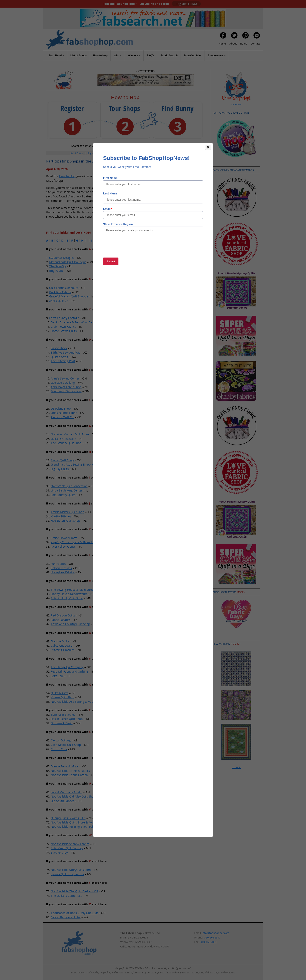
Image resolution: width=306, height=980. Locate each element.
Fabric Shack (59, 348)
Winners (134, 55)
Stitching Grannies (63, 650)
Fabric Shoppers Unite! (66, 917)
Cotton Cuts (59, 749)
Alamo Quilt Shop (62, 460)
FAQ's (151, 55)
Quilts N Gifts (60, 693)
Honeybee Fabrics (63, 572)
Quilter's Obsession (63, 439)
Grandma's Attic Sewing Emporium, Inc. (77, 464)
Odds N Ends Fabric (64, 413)
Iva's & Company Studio (67, 792)
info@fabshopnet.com (216, 933)
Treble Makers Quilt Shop (68, 512)
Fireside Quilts (60, 641)
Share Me (236, 105)
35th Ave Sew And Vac (65, 352)
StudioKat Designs (61, 258)
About (233, 44)
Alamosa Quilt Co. (62, 417)
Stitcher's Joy (59, 853)
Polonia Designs (61, 568)
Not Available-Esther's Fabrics (70, 771)
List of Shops (78, 55)
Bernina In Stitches (63, 715)
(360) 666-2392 (212, 937)
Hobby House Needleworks (69, 594)
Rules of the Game (113, 176)
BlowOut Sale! (193, 55)
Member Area (108, 153)
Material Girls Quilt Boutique (68, 262)
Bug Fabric (56, 271)
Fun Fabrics (58, 564)
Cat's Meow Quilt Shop (66, 745)
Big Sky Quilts (60, 469)
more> (241, 592)
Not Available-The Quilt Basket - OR (74, 891)
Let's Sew (57, 676)
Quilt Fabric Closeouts (64, 288)
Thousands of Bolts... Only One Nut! (74, 913)
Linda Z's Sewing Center (67, 490)
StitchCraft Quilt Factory (67, 848)
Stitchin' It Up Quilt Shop (67, 598)
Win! (118, 55)
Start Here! (56, 55)
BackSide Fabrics (60, 292)
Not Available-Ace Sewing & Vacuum (75, 702)
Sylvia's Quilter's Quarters (67, 874)
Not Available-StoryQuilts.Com (71, 870)
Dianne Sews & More (65, 766)
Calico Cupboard (62, 646)
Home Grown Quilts (64, 331)
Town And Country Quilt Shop (70, 624)
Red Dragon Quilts (63, 615)
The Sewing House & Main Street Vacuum (78, 590)
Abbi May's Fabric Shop (66, 387)
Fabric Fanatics (61, 620)
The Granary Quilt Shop (66, 443)
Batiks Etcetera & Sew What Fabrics (74, 322)
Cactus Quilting (61, 740)
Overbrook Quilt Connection (69, 486)
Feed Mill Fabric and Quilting (69, 671)
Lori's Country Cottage (64, 318)
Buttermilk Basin (62, 723)
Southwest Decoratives (66, 391)
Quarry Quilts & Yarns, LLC (68, 818)
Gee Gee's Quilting (63, 383)
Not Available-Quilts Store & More (73, 822)
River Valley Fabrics (63, 546)
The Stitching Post (63, 361)
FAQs (149, 153)
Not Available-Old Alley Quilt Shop (73, 796)
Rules (244, 44)
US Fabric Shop (61, 409)
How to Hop (100, 55)
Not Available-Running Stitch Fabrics (75, 827)
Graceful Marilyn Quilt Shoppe (69, 296)
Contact (255, 44)
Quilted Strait (60, 357)
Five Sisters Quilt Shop (65, 521)
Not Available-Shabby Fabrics (70, 844)
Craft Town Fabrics (63, 327)
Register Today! (186, 4)
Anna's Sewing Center (65, 378)
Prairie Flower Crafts (64, 538)
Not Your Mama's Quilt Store (70, 434)
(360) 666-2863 (208, 942)
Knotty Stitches (61, 516)
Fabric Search (169, 55)
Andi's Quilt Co (59, 301)
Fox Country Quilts (63, 495)
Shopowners (217, 55)
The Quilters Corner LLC (67, 896)
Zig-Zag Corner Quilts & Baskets (72, 542)
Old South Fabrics (62, 801)
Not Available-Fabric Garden (69, 775)
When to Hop (173, 153)
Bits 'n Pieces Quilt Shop (67, 719)
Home (222, 44)
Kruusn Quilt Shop (63, 697)
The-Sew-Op (57, 266)
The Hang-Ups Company (67, 667)
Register (91, 153)
